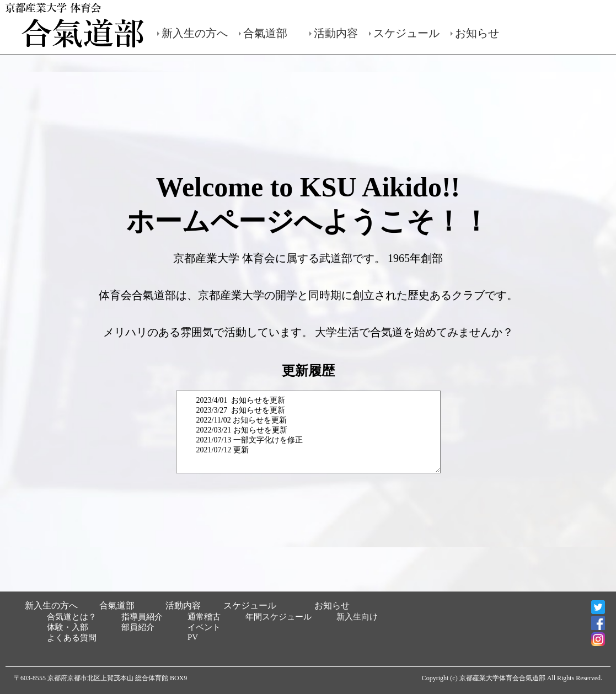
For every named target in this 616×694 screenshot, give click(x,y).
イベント (204, 627)
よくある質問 (72, 638)
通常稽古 (204, 617)
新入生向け (357, 617)
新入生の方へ (195, 33)
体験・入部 (68, 627)
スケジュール (406, 33)
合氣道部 (265, 33)
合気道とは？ (72, 617)
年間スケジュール (278, 617)
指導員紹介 (142, 617)
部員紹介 (138, 627)
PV (193, 637)
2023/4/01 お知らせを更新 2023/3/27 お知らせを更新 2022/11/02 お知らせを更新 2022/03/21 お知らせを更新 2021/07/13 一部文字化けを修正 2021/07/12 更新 (308, 432)
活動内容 (336, 33)
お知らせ (477, 33)
